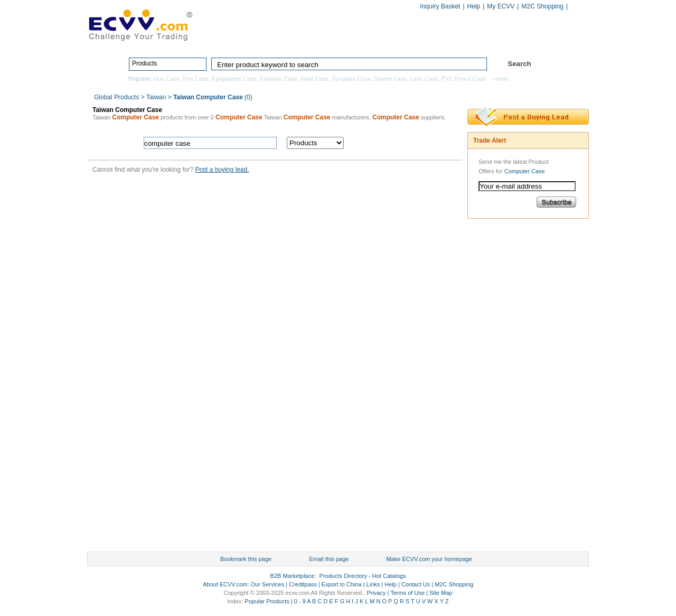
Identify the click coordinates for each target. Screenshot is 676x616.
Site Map (441, 593)
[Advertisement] (510, 388)
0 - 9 (300, 601)
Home (267, 41)
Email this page (329, 559)
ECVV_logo (140, 24)
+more (501, 79)
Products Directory (333, 41)
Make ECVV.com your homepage (429, 559)
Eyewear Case (279, 79)
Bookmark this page (246, 559)
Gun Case (167, 79)
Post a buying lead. (222, 170)
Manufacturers (414, 41)
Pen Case (195, 79)
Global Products (118, 97)
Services (543, 41)
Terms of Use (407, 593)
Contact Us (416, 584)
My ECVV (501, 6)
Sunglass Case (351, 79)
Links (373, 584)
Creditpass (303, 584)
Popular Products (267, 601)
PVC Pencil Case (464, 79)
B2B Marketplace (293, 576)
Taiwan (156, 97)
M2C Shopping (542, 6)
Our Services (268, 584)
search (405, 143)
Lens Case (424, 79)
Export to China (342, 584)
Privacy (376, 593)
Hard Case (315, 79)
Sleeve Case (390, 79)
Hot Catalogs (482, 41)
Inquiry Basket (440, 6)
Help (474, 6)
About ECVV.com (225, 584)
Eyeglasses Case (234, 79)
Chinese (578, 7)
